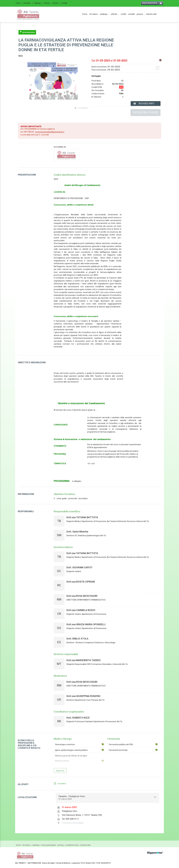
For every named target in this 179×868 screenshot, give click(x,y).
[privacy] (56, 3)
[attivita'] (114, 14)
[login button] (152, 3)
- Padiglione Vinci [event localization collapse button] (72, 798)
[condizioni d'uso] (72, 845)
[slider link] (155, 853)
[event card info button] (146, 104)
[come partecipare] (49, 845)
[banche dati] (151, 14)
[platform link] (28, 15)
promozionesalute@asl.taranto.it (50, 132)
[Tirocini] (48, 3)
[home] (19, 3)
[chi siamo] (28, 3)
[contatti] (65, 3)
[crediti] (123, 14)
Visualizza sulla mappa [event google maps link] (73, 823)
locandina (62, 784)
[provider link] (66, 155)
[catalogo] (38, 3)
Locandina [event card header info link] (82, 108)
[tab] (108, 798)
